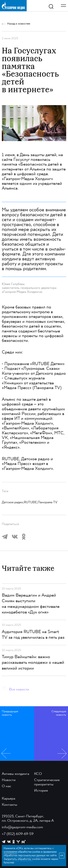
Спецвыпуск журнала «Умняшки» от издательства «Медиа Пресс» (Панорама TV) (32, 383)
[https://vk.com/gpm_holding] (9, 842)
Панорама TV (48, 502)
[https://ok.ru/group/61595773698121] (14, 842)
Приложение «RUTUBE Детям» (34, 364)
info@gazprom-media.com (22, 827)
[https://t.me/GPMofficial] (4, 842)
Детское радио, (13, 502)
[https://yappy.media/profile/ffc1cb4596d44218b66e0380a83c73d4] (18, 842)
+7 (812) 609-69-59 (18, 834)
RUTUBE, (31, 502)
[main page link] (13, 6)
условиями (10, 852)
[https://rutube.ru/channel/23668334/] (24, 842)
